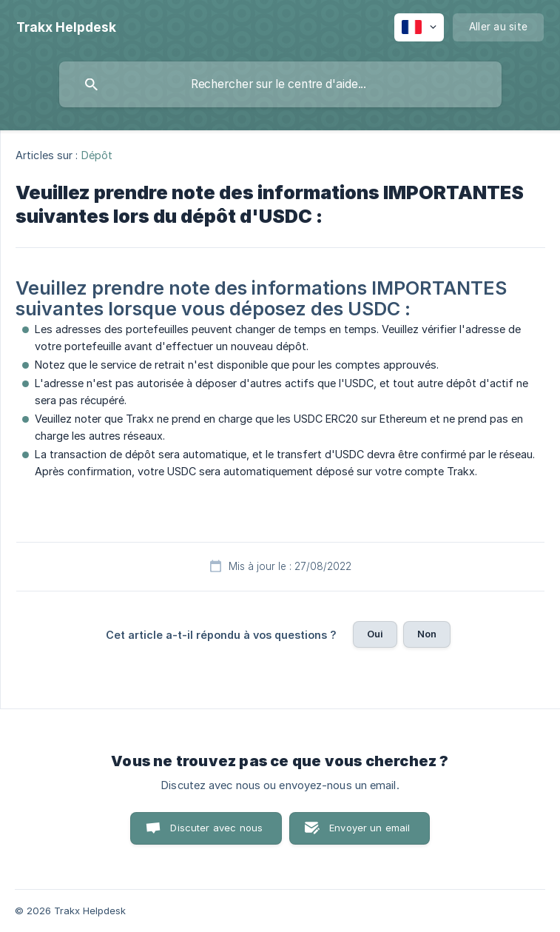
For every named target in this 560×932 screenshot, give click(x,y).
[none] (66, 27)
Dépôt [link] (97, 155)
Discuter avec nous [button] (216, 828)
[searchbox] (280, 84)
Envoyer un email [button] (370, 828)
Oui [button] (375, 634)
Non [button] (427, 634)
